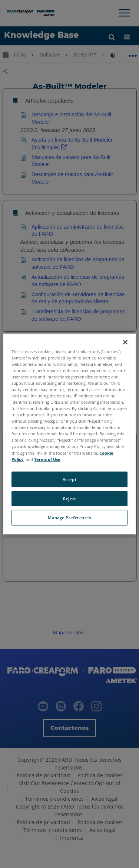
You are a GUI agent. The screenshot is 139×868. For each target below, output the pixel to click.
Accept (69, 479)
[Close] (125, 342)
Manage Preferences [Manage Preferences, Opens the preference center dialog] (69, 518)
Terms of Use (47, 459)
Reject (69, 498)
